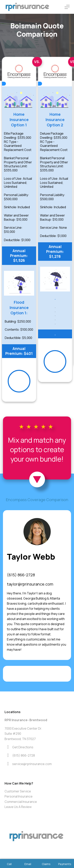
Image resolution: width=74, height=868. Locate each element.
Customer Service (18, 791)
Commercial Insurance (21, 802)
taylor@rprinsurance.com (30, 584)
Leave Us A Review (18, 807)
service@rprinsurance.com (32, 764)
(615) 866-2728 (21, 575)
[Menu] (67, 7)
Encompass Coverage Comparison (37, 500)
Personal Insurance (19, 796)
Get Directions (23, 747)
